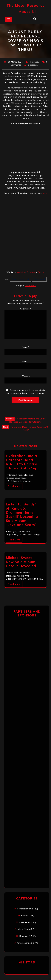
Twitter (41, 272)
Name (26, 347)
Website (21, 272)
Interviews (25, 922)
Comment (26, 309)
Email (26, 361)
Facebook (31, 272)
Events (25, 915)
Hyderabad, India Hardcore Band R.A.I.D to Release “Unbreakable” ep (22, 462)
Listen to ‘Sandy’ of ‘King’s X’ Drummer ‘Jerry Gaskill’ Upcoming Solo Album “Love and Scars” (22, 514)
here (45, 193)
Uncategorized (25, 943)
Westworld (39, 279)
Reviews (24, 936)
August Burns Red (20, 279)
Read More (14, 486)
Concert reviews (25, 909)
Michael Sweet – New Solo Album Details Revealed (21, 562)
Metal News (30, 286)
